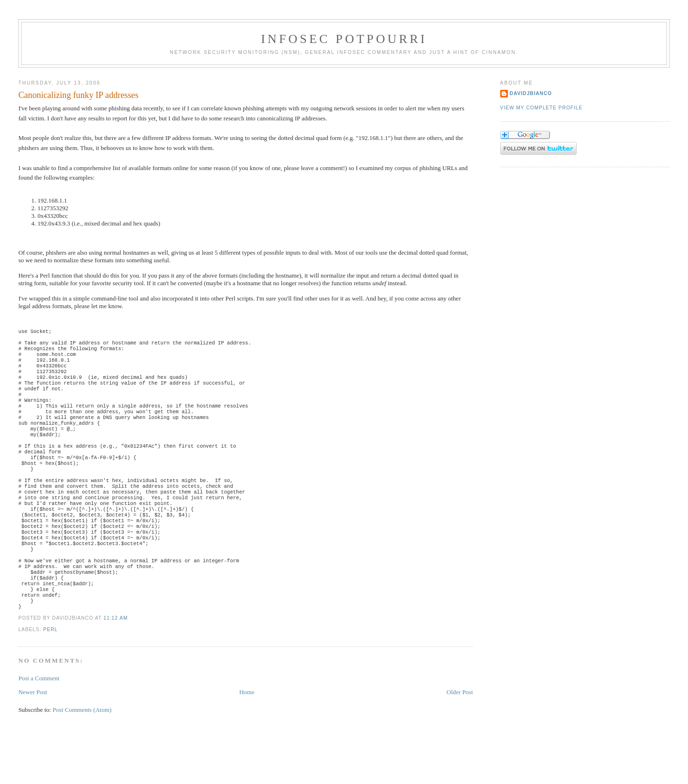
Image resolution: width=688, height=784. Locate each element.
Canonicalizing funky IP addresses (78, 95)
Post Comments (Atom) (82, 757)
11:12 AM (115, 666)
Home (247, 740)
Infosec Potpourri (344, 39)
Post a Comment (39, 726)
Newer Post (32, 740)
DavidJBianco (531, 93)
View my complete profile (542, 108)
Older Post (460, 740)
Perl (50, 677)
